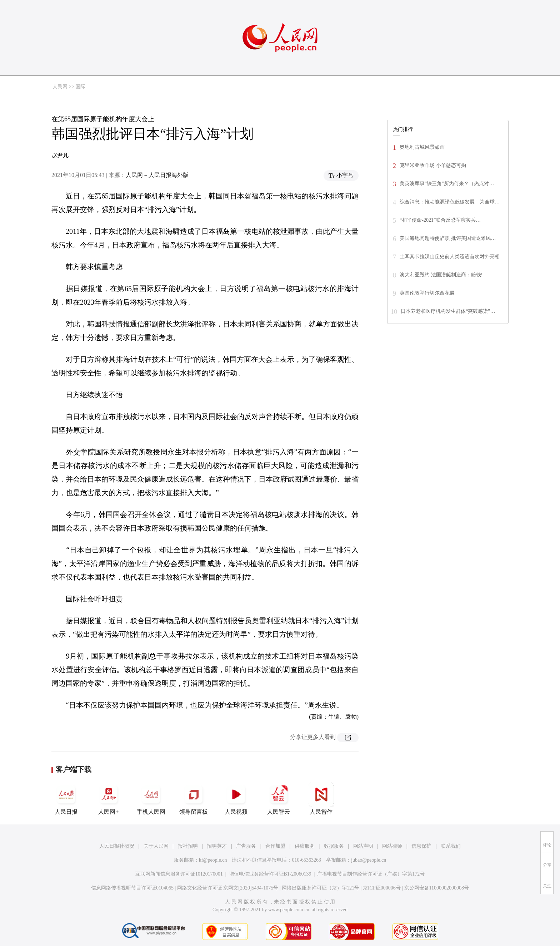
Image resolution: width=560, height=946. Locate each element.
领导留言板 (194, 798)
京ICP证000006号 (382, 888)
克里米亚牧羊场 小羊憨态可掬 (433, 165)
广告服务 (246, 846)
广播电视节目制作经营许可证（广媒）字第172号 (371, 874)
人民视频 (236, 798)
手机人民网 (151, 798)
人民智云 (279, 798)
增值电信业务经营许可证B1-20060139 (270, 874)
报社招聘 (188, 846)
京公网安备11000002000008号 (437, 888)
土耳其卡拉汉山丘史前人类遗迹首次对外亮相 (450, 257)
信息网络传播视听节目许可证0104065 (132, 888)
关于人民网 (156, 846)
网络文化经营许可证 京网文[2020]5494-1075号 (228, 888)
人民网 (60, 87)
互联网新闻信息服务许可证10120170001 (179, 874)
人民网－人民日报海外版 (157, 175)
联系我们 (451, 846)
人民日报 (66, 798)
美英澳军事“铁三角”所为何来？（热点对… (447, 184)
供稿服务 (305, 846)
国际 (80, 87)
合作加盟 (275, 846)
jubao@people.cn (369, 860)
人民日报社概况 (117, 846)
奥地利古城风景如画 (422, 147)
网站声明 (363, 846)
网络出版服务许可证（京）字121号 (321, 888)
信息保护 (421, 846)
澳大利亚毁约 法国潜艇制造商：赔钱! (441, 275)
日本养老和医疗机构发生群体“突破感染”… (448, 311)
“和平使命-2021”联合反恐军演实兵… (440, 220)
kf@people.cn (213, 860)
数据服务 (334, 846)
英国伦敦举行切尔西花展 (427, 293)
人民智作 (321, 798)
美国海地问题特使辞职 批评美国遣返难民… (448, 238)
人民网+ (109, 798)
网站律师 (392, 846)
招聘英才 (217, 846)
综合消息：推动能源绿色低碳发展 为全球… (450, 202)
